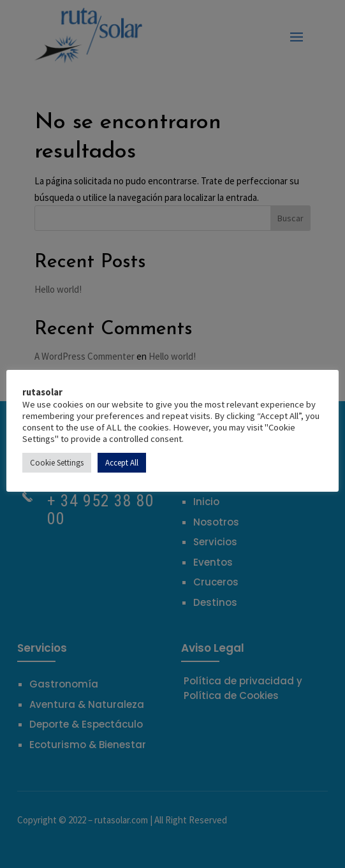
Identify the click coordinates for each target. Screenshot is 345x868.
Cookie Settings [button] (57, 463)
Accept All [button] (122, 463)
